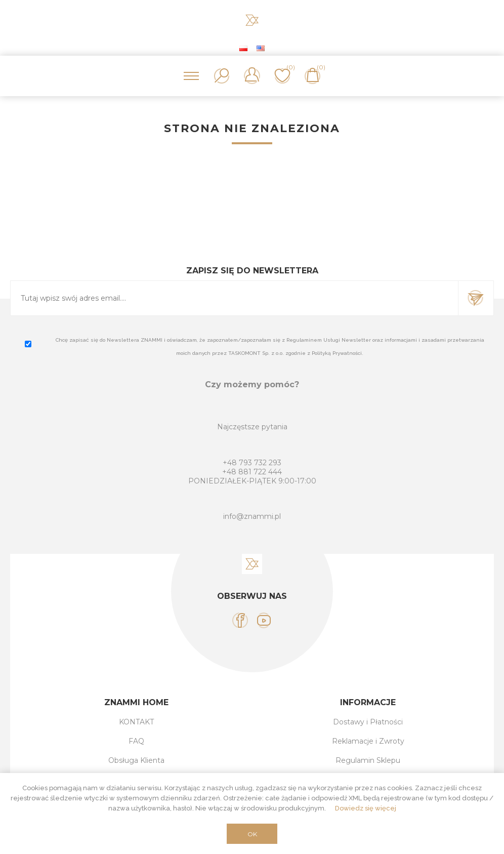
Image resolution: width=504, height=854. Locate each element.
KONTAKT (136, 722)
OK (252, 834)
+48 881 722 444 (252, 472)
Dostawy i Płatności (368, 722)
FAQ (136, 741)
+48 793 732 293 (252, 463)
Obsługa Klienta (136, 760)
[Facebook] (240, 620)
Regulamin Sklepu (368, 760)
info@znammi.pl (252, 516)
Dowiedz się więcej (366, 808)
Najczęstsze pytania (252, 427)
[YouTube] (264, 620)
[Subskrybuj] (234, 298)
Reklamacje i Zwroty (368, 741)
